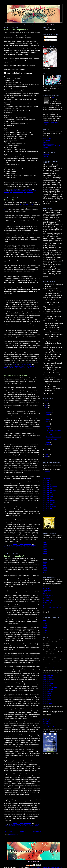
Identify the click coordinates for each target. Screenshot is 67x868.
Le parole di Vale (48, 488)
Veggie (54, 97)
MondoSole (46, 594)
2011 (47, 450)
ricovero (30, 192)
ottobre (48, 415)
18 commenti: (27, 823)
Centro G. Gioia (47, 602)
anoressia (14, 191)
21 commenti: (27, 544)
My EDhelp (46, 722)
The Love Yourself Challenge (51, 727)
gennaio (49, 447)
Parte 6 (45, 551)
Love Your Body (47, 723)
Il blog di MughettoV (48, 691)
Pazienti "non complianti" (14, 556)
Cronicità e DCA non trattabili (15, 376)
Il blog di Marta (47, 695)
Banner (45, 564)
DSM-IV (34, 825)
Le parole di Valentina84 (49, 490)
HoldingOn (46, 725)
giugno (48, 424)
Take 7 (45, 632)
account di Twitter (29, 204)
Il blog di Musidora (48, 683)
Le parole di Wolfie (48, 499)
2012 (47, 408)
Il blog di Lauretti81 (48, 701)
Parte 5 (45, 550)
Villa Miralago (47, 597)
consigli (7, 192)
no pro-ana (20, 192)
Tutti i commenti (49, 40)
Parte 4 (45, 548)
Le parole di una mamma (50, 507)
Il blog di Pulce (47, 681)
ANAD (45, 718)
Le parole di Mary (48, 484)
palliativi (29, 547)
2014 (47, 403)
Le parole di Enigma (48, 505)
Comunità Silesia (48, 599)
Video (45, 572)
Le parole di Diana (48, 497)
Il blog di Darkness (48, 704)
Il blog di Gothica (48, 700)
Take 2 (45, 623)
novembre (49, 412)
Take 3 (45, 625)
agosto (48, 419)
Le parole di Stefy (48, 509)
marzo (48, 442)
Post (46, 37)
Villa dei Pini (46, 588)
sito (20, 204)
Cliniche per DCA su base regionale (52, 606)
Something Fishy (48, 720)
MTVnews (46, 147)
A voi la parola (47, 478)
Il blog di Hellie (47, 693)
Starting (45, 562)
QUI (5, 210)
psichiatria (25, 826)
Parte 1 (45, 543)
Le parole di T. (47, 482)
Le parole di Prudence (49, 501)
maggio (48, 426)
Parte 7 (45, 553)
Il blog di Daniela (48, 677)
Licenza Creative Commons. (52, 668)
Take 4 (45, 627)
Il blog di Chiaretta (48, 675)
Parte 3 (45, 546)
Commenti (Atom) (14, 835)
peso (25, 192)
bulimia (27, 191)
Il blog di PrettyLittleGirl (49, 679)
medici (38, 825)
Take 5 (45, 629)
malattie (16, 547)
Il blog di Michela (48, 685)
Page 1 (45, 565)
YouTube (46, 156)
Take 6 (45, 630)
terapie (37, 826)
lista (14, 192)
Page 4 (45, 571)
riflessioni (8, 548)
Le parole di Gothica (48, 511)
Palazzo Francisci (48, 590)
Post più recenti (8, 832)
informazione (14, 368)
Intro (44, 620)
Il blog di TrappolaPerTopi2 (50, 687)
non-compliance (16, 826)
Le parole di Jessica (48, 480)
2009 (47, 454)
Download (48, 471)
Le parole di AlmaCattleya (50, 503)
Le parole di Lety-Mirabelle (50, 486)
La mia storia (47, 140)
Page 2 (45, 567)
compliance (33, 546)
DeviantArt (46, 155)
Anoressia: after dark (34, 7)
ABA (44, 592)
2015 (47, 401)
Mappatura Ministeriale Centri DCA (52, 608)
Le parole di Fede (48, 492)
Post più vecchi (37, 832)
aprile (48, 429)
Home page (22, 832)
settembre (49, 417)
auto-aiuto (20, 191)
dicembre (49, 410)
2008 (47, 457)
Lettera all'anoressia (48, 144)
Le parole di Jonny (48, 495)
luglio (48, 422)
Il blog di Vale (47, 697)
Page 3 (45, 569)
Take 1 (45, 622)
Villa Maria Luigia (48, 601)
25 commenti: (27, 189)
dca (11, 192)
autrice (51, 664)
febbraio (49, 444)
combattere (33, 191)
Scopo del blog (47, 139)
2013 (47, 406)
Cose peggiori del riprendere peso (17, 30)
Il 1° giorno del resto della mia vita (52, 146)
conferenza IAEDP (27, 366)
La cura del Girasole (48, 595)
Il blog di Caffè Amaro (49, 689)
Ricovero (46, 142)
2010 (47, 452)
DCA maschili (9, 200)
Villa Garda (46, 604)
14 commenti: (27, 365)
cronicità (7, 547)
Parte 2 (45, 544)
